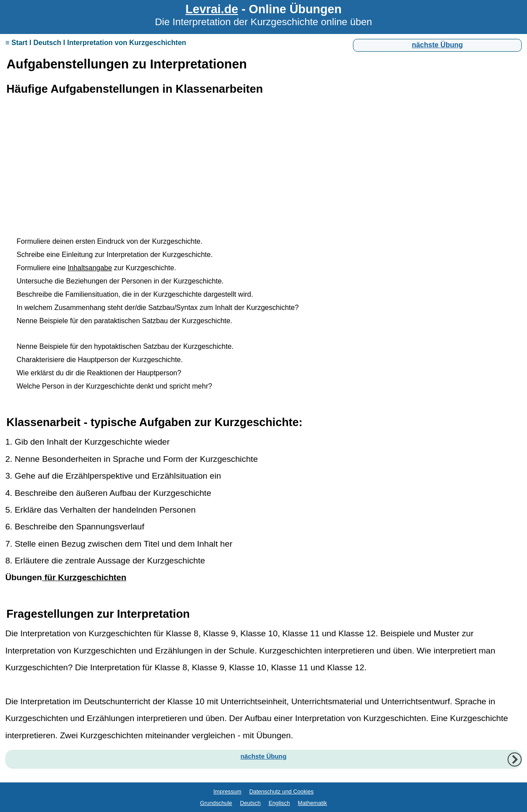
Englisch (279, 803)
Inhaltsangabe (90, 268)
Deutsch (250, 803)
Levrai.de (212, 9)
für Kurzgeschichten (84, 577)
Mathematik (312, 803)
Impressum (227, 791)
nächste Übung (437, 45)
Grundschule (216, 803)
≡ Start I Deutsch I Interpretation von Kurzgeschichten (96, 43)
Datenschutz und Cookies (281, 791)
